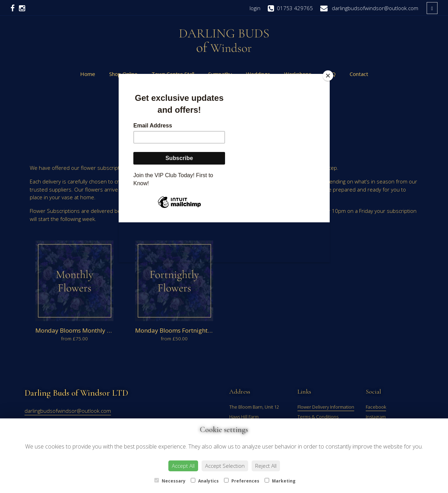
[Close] (328, 76)
